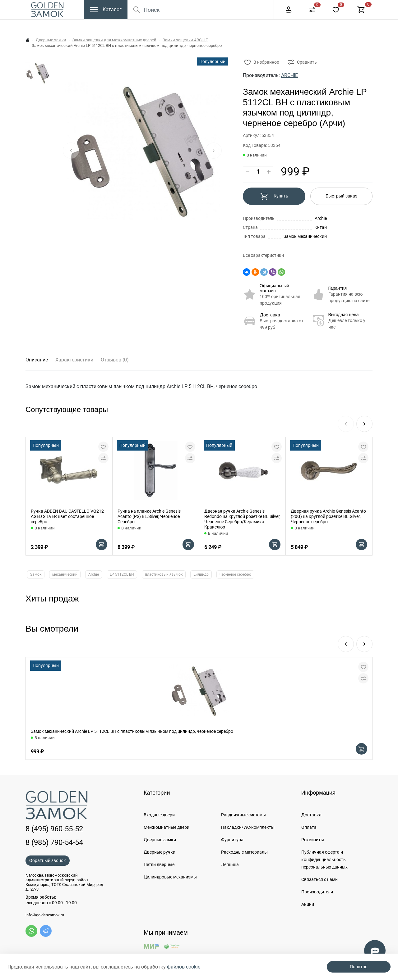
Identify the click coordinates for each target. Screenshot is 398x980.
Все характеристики (263, 255)
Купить (274, 196)
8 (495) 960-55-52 (287, 6)
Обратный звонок (48, 860)
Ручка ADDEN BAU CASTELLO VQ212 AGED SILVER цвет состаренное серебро (67, 516)
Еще (255, 7)
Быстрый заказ (341, 196)
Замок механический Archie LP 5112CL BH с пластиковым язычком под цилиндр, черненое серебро (132, 731)
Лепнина (230, 864)
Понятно (359, 967)
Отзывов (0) (115, 360)
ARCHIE (289, 75)
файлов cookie (184, 967)
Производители (317, 892)
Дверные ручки (160, 852)
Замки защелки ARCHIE (185, 40)
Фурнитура (232, 840)
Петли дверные (159, 864)
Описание (37, 360)
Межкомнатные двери (167, 827)
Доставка (270, 315)
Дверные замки (51, 40)
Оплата (309, 827)
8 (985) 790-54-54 (54, 842)
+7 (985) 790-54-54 (340, 6)
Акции (308, 904)
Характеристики (74, 360)
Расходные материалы (244, 852)
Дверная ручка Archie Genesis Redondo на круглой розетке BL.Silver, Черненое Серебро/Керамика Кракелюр (242, 519)
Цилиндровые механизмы (170, 877)
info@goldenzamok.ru (45, 915)
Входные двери (159, 815)
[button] (364, 424)
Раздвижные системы (243, 815)
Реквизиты (313, 840)
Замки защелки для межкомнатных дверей (114, 40)
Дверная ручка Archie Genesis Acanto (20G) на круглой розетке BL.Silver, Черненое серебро (328, 516)
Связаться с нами (319, 879)
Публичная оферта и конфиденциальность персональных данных (324, 860)
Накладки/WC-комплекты (248, 827)
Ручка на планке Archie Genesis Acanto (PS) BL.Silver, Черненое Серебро (149, 516)
